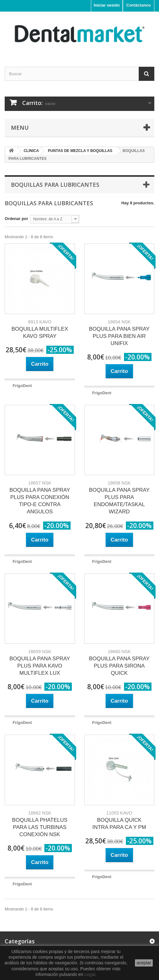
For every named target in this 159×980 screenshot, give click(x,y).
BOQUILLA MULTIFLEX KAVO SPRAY (40, 329)
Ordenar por (16, 219)
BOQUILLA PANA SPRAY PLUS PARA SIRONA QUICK (119, 663)
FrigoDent (22, 386)
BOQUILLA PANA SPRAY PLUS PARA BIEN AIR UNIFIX (119, 333)
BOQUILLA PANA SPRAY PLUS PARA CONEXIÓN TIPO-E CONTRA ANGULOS (40, 498)
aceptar (144, 963)
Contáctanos (139, 5)
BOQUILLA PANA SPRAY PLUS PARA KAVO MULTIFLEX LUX (40, 663)
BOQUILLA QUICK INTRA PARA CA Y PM (119, 820)
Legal (90, 974)
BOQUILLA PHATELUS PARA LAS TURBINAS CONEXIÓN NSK (40, 824)
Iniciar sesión (107, 5)
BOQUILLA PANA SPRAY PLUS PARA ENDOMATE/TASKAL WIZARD (119, 498)
